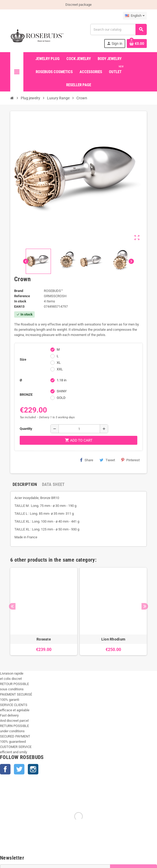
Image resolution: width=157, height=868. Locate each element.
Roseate (44, 639)
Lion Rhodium (113, 639)
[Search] (118, 29)
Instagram (33, 769)
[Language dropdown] (135, 16)
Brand (19, 291)
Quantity (26, 429)
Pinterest (130, 460)
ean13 (19, 306)
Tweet (107, 460)
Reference (22, 296)
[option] (44, 611)
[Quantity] (79, 429)
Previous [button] (12, 606)
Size (23, 359)
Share (87, 460)
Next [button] (145, 606)
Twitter (19, 769)
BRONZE (26, 395)
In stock (20, 301)
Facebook (5, 769)
